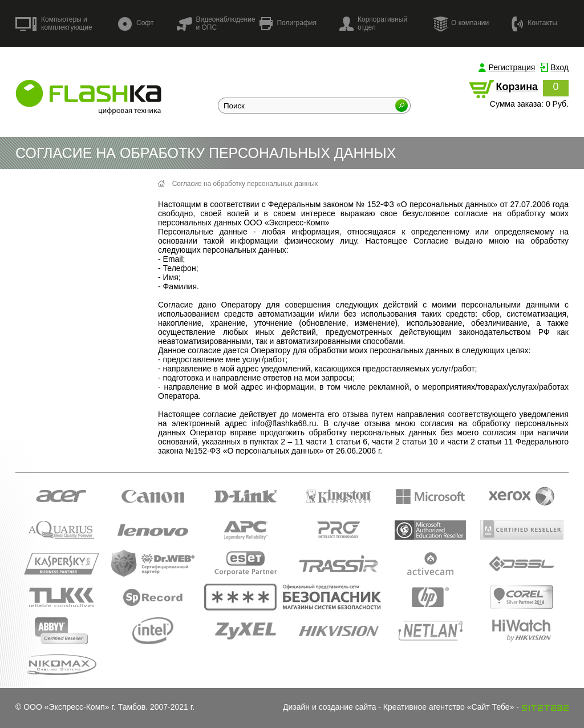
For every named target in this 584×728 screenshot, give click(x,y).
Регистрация (512, 67)
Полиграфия (288, 24)
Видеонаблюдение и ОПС (216, 23)
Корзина (517, 87)
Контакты (534, 23)
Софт (136, 24)
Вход (559, 67)
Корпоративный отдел (373, 23)
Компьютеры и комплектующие (54, 23)
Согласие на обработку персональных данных (245, 184)
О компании (461, 23)
